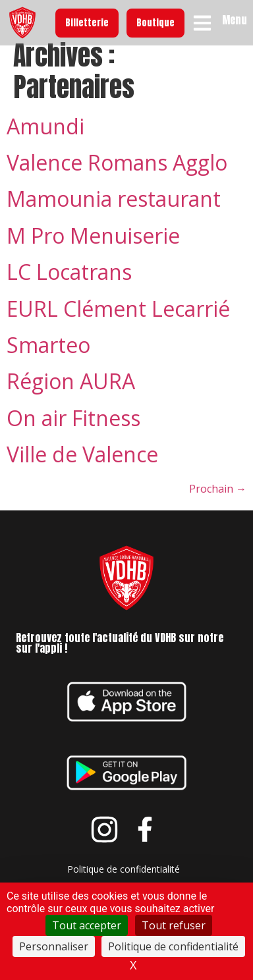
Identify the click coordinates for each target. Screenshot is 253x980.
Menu (235, 20)
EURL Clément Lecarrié (118, 320)
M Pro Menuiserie (93, 247)
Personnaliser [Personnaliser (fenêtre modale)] (54, 946)
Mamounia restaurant (114, 210)
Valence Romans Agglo (117, 174)
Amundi (45, 137)
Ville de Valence (82, 466)
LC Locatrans (69, 284)
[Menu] (202, 23)
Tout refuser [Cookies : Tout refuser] (174, 925)
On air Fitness (73, 429)
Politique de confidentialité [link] (173, 946)
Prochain (218, 500)
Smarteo (48, 357)
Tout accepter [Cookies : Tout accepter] (87, 925)
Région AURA (71, 393)
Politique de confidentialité (124, 880)
